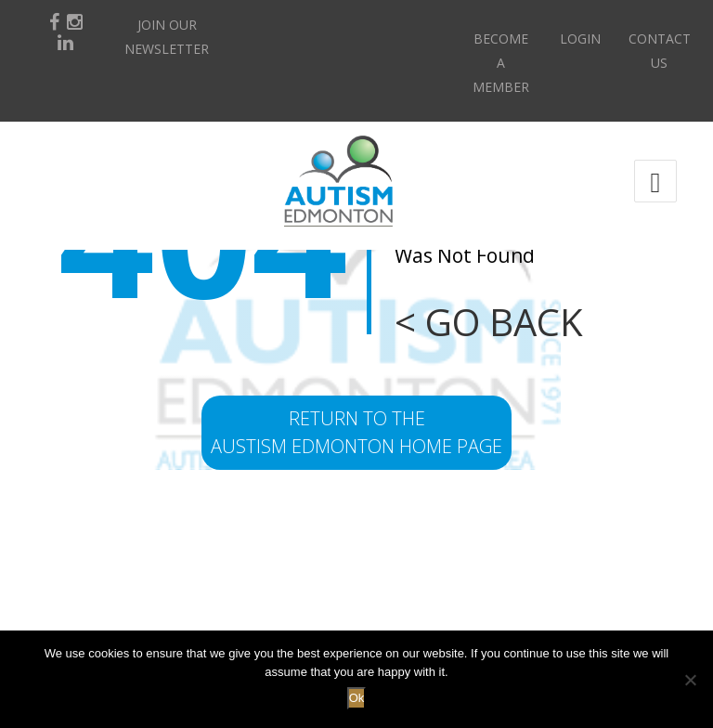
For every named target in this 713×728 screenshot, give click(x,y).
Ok (357, 698)
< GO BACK (489, 322)
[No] (690, 680)
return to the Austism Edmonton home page (356, 432)
